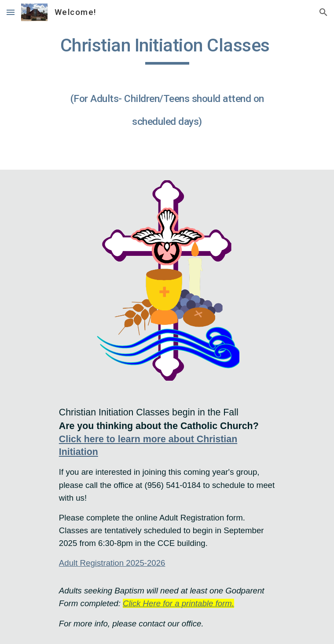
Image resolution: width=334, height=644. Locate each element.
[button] (11, 12)
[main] (167, 86)
